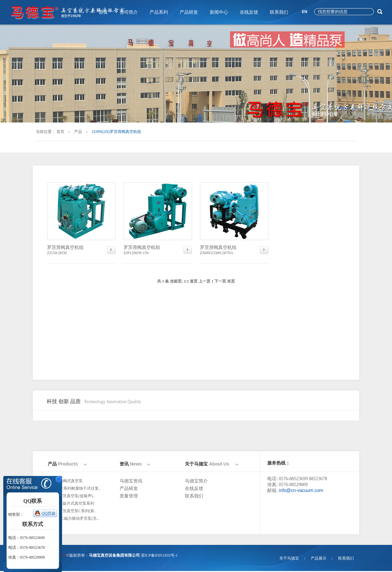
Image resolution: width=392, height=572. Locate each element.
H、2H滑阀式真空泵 (65, 481)
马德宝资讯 (131, 481)
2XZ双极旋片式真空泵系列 (71, 503)
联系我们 (279, 12)
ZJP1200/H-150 (158, 250)
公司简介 (129, 12)
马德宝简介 (196, 481)
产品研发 (189, 12)
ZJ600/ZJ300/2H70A (234, 250)
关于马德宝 (289, 558)
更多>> (55, 526)
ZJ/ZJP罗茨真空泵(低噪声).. (71, 496)
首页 (103, 12)
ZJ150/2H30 (81, 250)
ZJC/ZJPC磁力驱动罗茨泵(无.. (73, 518)
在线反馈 (249, 12)
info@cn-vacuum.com (301, 490)
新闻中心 (219, 12)
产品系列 (159, 12)
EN (305, 12)
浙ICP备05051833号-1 (159, 555)
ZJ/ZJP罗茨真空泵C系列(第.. (72, 511)
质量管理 (129, 496)
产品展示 (318, 558)
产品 (78, 132)
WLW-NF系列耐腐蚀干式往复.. (74, 488)
